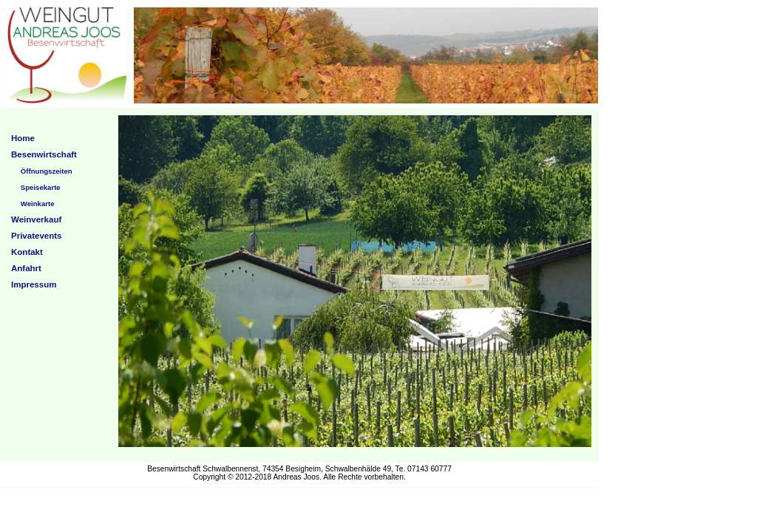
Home (23, 138)
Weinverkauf (36, 219)
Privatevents (37, 236)
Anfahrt (26, 268)
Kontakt (27, 252)
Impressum (34, 284)
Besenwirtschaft (44, 154)
